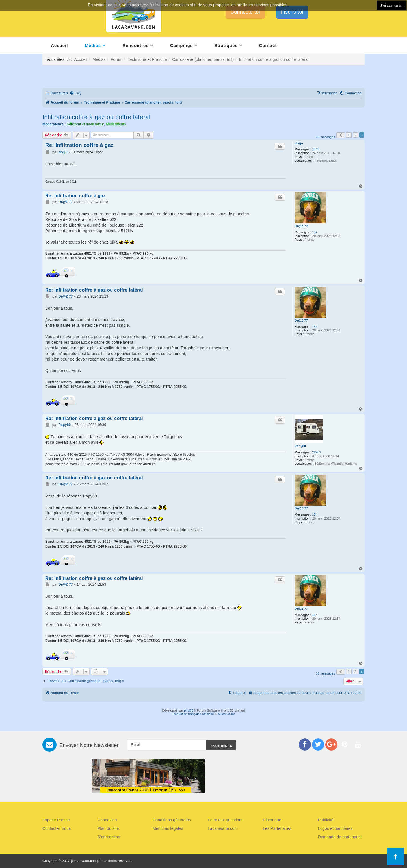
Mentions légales (168, 828)
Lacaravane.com (223, 828)
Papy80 (300, 446)
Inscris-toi (292, 12)
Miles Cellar (227, 714)
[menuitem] (76, 93)
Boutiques (226, 45)
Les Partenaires (277, 828)
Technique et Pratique (147, 59)
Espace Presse (56, 820)
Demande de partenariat (340, 837)
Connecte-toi (245, 12)
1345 (316, 149)
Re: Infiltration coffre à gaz (79, 145)
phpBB (189, 710)
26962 (317, 452)
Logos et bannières (335, 828)
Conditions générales (172, 820)
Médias (93, 45)
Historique (272, 820)
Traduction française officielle (193, 714)
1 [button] (349, 135)
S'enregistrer (109, 837)
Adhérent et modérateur (85, 124)
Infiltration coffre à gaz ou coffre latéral (96, 117)
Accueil (59, 45)
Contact (268, 45)
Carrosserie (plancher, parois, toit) (203, 59)
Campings (182, 45)
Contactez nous (57, 828)
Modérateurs (116, 124)
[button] (341, 135)
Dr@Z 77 (301, 226)
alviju (299, 143)
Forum (117, 59)
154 (315, 232)
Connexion (107, 820)
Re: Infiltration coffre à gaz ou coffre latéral (94, 290)
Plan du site (108, 828)
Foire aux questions (226, 820)
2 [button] (355, 135)
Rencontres (136, 45)
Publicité (326, 820)
